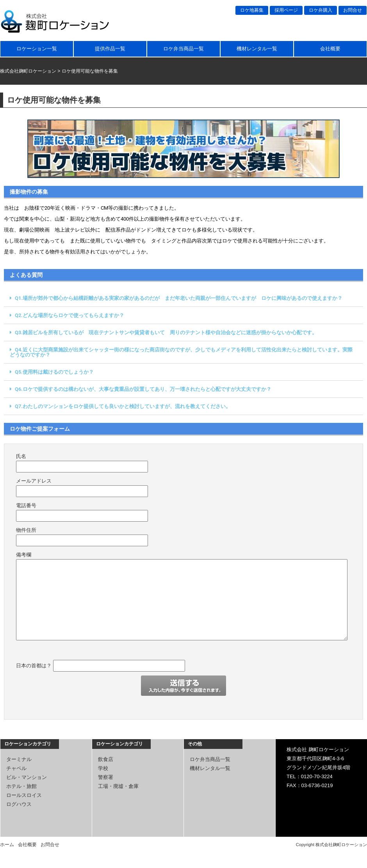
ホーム (7, 845)
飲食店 (106, 759)
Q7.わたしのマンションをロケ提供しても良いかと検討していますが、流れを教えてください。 (123, 406)
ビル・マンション (27, 777)
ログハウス (19, 804)
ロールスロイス (24, 795)
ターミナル (19, 759)
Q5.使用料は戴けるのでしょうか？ (54, 372)
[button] (183, 298)
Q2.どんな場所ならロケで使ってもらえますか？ (69, 315)
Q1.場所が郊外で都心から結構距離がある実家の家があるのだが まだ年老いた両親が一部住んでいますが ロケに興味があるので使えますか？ (179, 298)
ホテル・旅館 (21, 786)
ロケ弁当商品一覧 (183, 49)
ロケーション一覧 (37, 49)
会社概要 (330, 49)
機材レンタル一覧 (257, 49)
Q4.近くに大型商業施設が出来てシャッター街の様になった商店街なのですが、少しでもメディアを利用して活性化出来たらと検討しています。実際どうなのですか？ (181, 352)
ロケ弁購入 (321, 10)
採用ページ (286, 10)
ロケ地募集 (252, 10)
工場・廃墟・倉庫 (118, 786)
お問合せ (353, 10)
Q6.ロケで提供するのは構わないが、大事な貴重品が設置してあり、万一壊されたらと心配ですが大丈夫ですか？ (143, 389)
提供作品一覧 (110, 49)
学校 (103, 768)
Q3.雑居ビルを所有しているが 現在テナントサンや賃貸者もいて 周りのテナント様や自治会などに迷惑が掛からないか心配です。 (166, 332)
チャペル (16, 768)
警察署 (106, 777)
